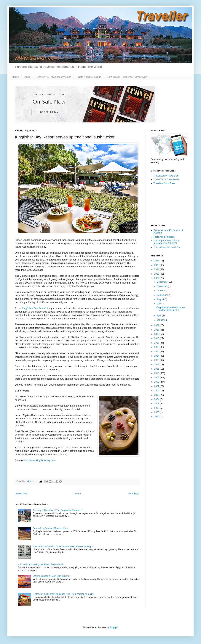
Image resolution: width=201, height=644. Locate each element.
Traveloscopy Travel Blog (166, 176)
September (163, 295)
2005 (157, 395)
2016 (157, 347)
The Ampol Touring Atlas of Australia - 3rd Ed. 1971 (167, 242)
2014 (157, 356)
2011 (157, 369)
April (159, 315)
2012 (157, 365)
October (161, 291)
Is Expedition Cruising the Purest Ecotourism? (40, 564)
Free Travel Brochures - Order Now (127, 77)
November (162, 286)
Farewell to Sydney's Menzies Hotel (51, 528)
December (162, 282)
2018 (157, 338)
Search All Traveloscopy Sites (54, 77)
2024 (157, 269)
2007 (157, 386)
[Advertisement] (168, 205)
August (161, 299)
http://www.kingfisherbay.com (40, 460)
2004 (157, 399)
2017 (157, 343)
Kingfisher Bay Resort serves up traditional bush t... (171, 309)
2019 (157, 334)
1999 (157, 417)
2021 (157, 325)
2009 (157, 378)
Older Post (133, 494)
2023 (157, 274)
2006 (157, 391)
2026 (157, 261)
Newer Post (22, 494)
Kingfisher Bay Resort (34, 308)
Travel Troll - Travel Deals (166, 179)
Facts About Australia (89, 77)
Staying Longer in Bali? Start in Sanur (52, 576)
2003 (157, 404)
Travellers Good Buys (164, 183)
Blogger (114, 627)
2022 (157, 278)
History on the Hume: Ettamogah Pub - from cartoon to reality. (63, 594)
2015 (157, 352)
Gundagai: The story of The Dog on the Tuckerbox (58, 510)
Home (15, 77)
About (28, 77)
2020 (157, 330)
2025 (157, 265)
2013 (157, 360)
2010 (157, 373)
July (159, 304)
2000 (157, 412)
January (161, 320)
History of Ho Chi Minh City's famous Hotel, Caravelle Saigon (63, 546)
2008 (157, 382)
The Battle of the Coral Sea (167, 247)
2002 (157, 408)
